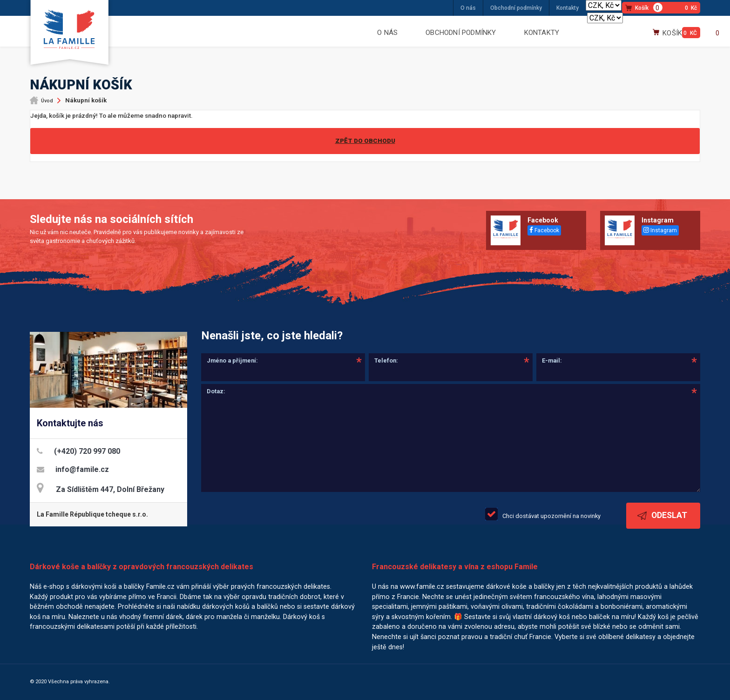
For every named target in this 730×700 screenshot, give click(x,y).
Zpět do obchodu (365, 141)
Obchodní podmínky (516, 8)
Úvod (47, 101)
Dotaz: (216, 391)
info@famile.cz (82, 469)
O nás (468, 8)
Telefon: (386, 360)
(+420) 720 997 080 (87, 451)
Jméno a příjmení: (232, 360)
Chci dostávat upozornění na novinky (551, 516)
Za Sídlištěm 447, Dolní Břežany (110, 489)
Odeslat (662, 515)
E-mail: (552, 360)
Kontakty (568, 8)
